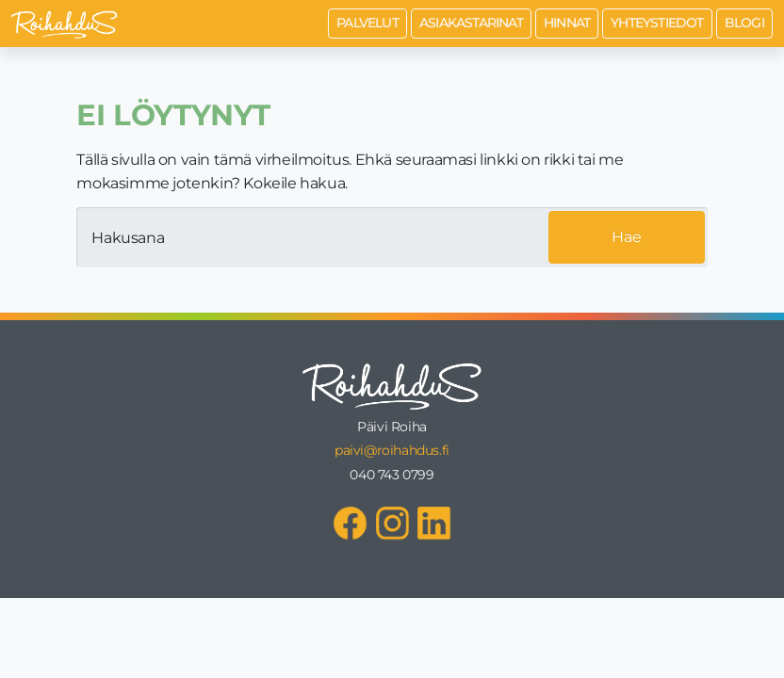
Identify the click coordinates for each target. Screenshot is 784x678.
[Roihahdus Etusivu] (64, 24)
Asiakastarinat (471, 23)
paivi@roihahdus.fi (392, 450)
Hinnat (567, 23)
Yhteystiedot (657, 23)
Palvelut (367, 23)
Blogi (744, 23)
